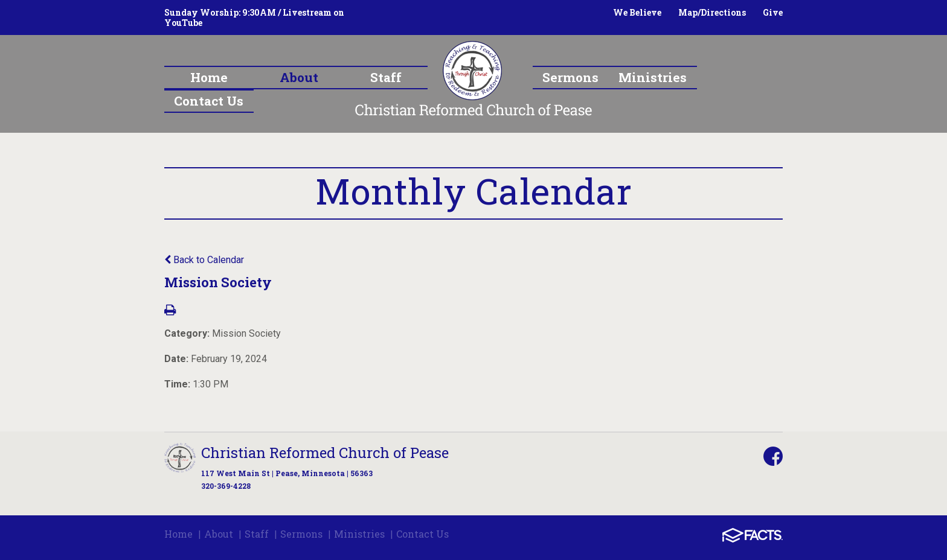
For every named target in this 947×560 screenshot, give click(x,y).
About (219, 534)
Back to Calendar (204, 260)
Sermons (301, 534)
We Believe (637, 12)
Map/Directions (712, 12)
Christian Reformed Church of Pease (325, 453)
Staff (257, 534)
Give (773, 12)
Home (178, 534)
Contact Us (422, 534)
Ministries (359, 534)
